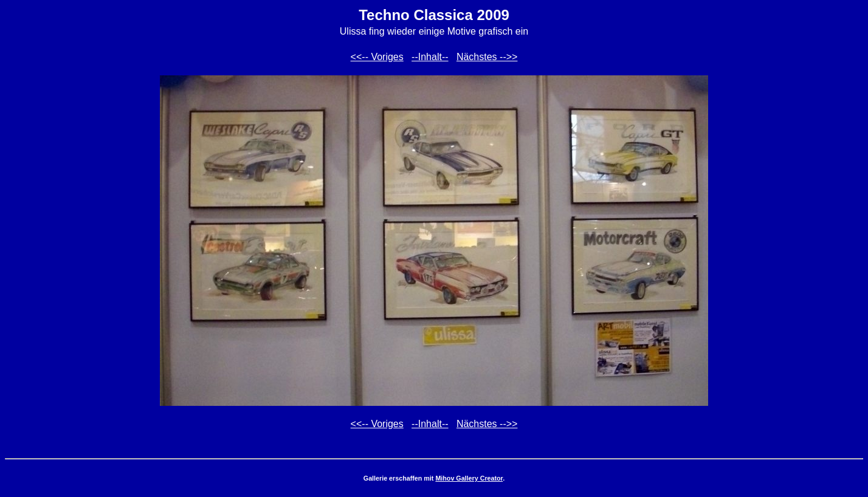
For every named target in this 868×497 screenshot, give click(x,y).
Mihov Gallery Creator (469, 478)
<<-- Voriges (377, 57)
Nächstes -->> (487, 57)
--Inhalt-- (430, 57)
